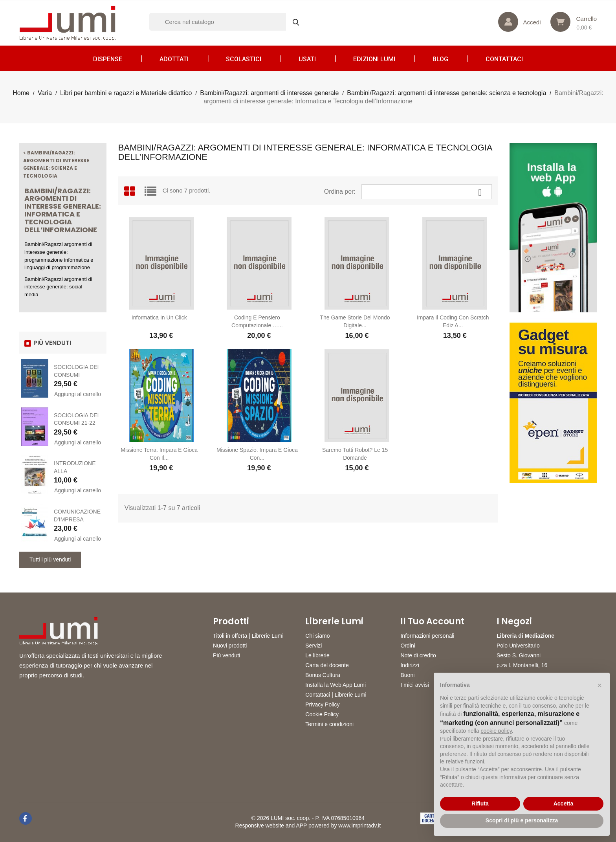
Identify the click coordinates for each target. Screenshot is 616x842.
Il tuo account (432, 622)
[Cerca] (228, 22)
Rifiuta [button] (480, 803)
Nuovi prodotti (230, 646)
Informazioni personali (427, 636)
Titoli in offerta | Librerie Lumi (248, 636)
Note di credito (418, 655)
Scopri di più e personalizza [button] (522, 820)
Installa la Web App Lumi (335, 685)
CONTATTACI (504, 59)
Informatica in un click (159, 317)
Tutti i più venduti (50, 559)
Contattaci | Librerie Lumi (336, 695)
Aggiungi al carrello (78, 394)
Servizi (313, 646)
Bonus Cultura (323, 675)
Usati (307, 59)
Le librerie (317, 655)
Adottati (174, 59)
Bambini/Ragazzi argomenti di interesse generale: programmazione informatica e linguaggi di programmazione (59, 256)
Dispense (108, 59)
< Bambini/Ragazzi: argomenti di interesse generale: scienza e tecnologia (56, 164)
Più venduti (226, 655)
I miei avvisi (414, 685)
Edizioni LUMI (374, 59)
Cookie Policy (322, 714)
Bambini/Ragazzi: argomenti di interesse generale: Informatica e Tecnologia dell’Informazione (63, 210)
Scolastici (244, 59)
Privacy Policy (322, 704)
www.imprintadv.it (359, 825)
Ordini (408, 646)
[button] (599, 685)
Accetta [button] (564, 803)
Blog (440, 59)
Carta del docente (327, 665)
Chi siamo (317, 636)
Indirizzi (410, 665)
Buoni (407, 675)
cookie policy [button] (496, 731)
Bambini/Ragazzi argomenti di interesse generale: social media (58, 287)
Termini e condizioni (329, 724)
